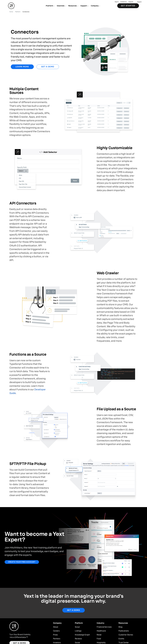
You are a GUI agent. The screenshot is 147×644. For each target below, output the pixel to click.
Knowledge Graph (82, 635)
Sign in (117, 2)
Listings (78, 631)
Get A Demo (74, 610)
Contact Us (124, 2)
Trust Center (124, 643)
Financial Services (104, 627)
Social (77, 643)
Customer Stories (126, 635)
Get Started (128, 6)
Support (131, 2)
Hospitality (101, 643)
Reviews (78, 639)
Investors (57, 643)
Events (121, 639)
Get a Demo (48, 67)
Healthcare (101, 631)
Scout (77, 627)
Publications (124, 631)
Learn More (22, 67)
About (56, 627)
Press (55, 635)
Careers (56, 631)
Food (99, 639)
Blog (120, 627)
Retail (99, 635)
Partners (57, 639)
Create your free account (22, 562)
